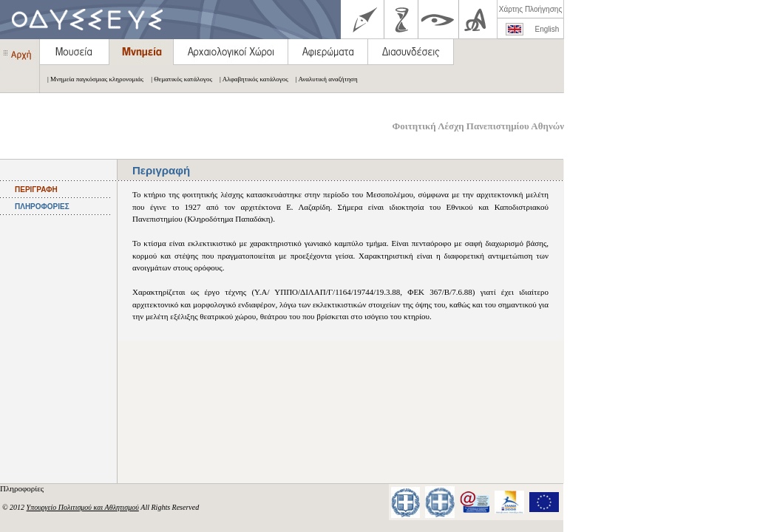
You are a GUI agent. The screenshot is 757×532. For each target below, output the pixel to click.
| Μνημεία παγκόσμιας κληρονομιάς (92, 79)
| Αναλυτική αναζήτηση (323, 79)
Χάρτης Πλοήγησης (530, 9)
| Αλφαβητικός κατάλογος (250, 79)
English (547, 29)
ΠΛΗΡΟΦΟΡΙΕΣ (42, 207)
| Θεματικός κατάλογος (178, 79)
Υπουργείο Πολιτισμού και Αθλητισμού (83, 507)
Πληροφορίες (23, 488)
